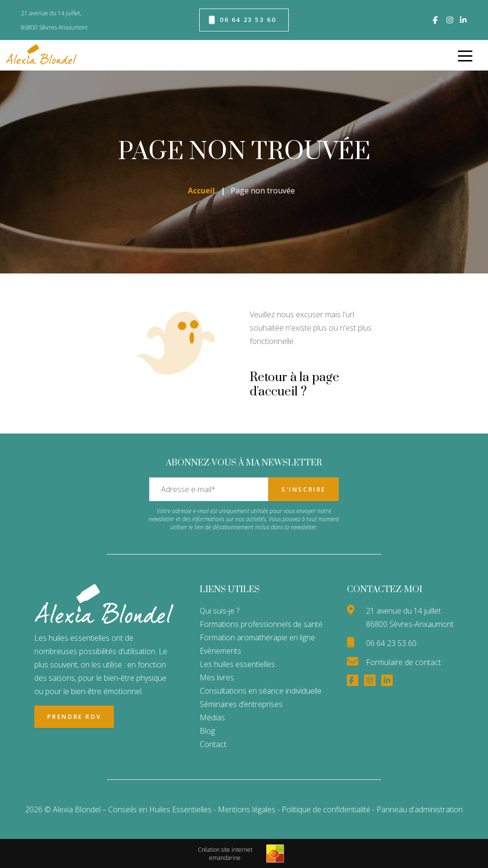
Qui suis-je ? (219, 611)
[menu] (465, 55)
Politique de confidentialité (327, 809)
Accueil (201, 191)
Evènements (220, 651)
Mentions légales (247, 809)
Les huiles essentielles (237, 664)
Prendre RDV (74, 717)
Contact (213, 744)
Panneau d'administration (420, 809)
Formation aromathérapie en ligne (257, 637)
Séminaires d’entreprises (241, 704)
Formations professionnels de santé (261, 624)
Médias (212, 717)
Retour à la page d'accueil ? (295, 385)
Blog (207, 731)
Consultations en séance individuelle (261, 691)
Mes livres (217, 677)
